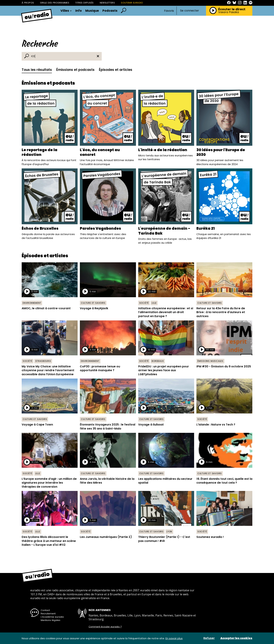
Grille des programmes (55, 3)
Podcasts (110, 11)
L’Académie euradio (52, 617)
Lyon (169, 532)
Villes (66, 11)
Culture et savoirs (93, 303)
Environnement (32, 303)
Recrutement (48, 614)
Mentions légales (51, 620)
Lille (154, 303)
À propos (28, 3)
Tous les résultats (37, 70)
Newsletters (107, 3)
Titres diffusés (84, 3)
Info (79, 11)
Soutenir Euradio (132, 3)
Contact (45, 610)
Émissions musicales (210, 361)
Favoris (169, 11)
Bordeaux (158, 361)
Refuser (209, 638)
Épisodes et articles (116, 70)
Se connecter (190, 11)
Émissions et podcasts (75, 70)
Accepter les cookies (236, 638)
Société (144, 303)
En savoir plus (174, 638)
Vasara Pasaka (229, 12)
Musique (92, 11)
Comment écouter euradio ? (105, 627)
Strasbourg (43, 361)
